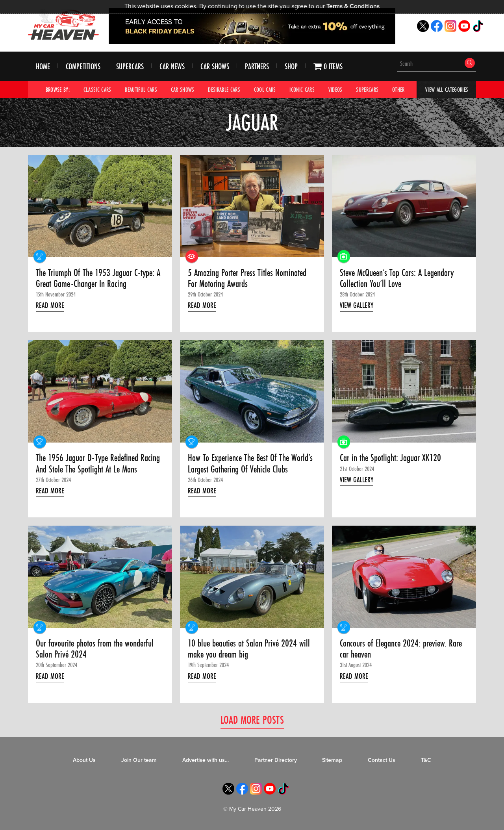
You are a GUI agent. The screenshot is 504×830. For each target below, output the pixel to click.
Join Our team (139, 760)
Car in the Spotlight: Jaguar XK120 (390, 458)
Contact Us (382, 760)
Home (43, 66)
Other (398, 89)
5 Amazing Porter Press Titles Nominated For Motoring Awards (247, 279)
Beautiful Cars (141, 89)
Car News (172, 66)
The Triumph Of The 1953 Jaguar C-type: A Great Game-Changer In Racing (98, 279)
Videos (335, 89)
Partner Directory (276, 760)
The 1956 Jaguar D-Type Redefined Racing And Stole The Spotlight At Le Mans (98, 464)
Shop (291, 66)
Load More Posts (252, 720)
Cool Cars (265, 89)
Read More (50, 305)
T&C (426, 760)
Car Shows (215, 66)
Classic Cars (97, 89)
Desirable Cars (224, 89)
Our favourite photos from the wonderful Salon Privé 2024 (95, 649)
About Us (84, 760)
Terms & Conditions (353, 6)
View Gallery (357, 305)
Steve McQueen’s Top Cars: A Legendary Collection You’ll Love (397, 279)
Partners (257, 66)
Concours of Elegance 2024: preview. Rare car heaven (401, 649)
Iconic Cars (302, 89)
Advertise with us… (206, 760)
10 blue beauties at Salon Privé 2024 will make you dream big (249, 649)
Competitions (83, 66)
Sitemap (332, 760)
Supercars (130, 66)
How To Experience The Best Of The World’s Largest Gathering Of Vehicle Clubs (250, 464)
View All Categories (447, 89)
